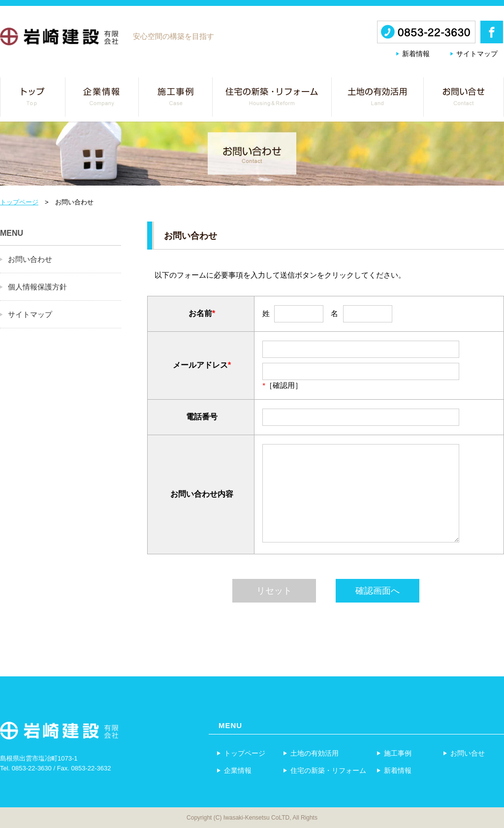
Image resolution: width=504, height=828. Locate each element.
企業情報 (234, 770)
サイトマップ (477, 54)
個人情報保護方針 (37, 287)
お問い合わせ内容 (202, 494)
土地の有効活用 (311, 753)
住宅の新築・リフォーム (324, 770)
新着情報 (416, 54)
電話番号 (202, 417)
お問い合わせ (30, 259)
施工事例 (394, 753)
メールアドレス (200, 365)
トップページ (19, 202)
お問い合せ (464, 753)
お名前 (200, 313)
